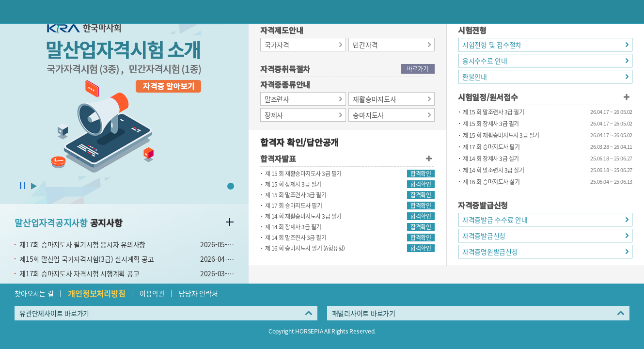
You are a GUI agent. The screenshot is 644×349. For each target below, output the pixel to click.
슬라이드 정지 (22, 186)
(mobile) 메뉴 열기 (632, 12)
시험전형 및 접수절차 (492, 45)
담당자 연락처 (198, 293)
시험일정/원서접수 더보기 (627, 97)
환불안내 (475, 77)
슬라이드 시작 (34, 186)
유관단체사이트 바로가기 (54, 313)
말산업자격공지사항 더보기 (230, 222)
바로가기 (417, 69)
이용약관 (152, 293)
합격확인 (421, 174)
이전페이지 (12, 12)
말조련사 (277, 99)
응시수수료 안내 (485, 61)
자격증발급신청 (484, 236)
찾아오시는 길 (34, 293)
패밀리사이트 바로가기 (364, 313)
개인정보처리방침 (96, 293)
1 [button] (231, 186)
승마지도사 (368, 115)
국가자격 (277, 45)
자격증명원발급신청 (490, 252)
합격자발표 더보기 (429, 159)
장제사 (274, 115)
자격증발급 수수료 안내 (495, 220)
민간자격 (365, 45)
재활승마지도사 (374, 99)
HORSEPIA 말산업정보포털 (322, 12)
